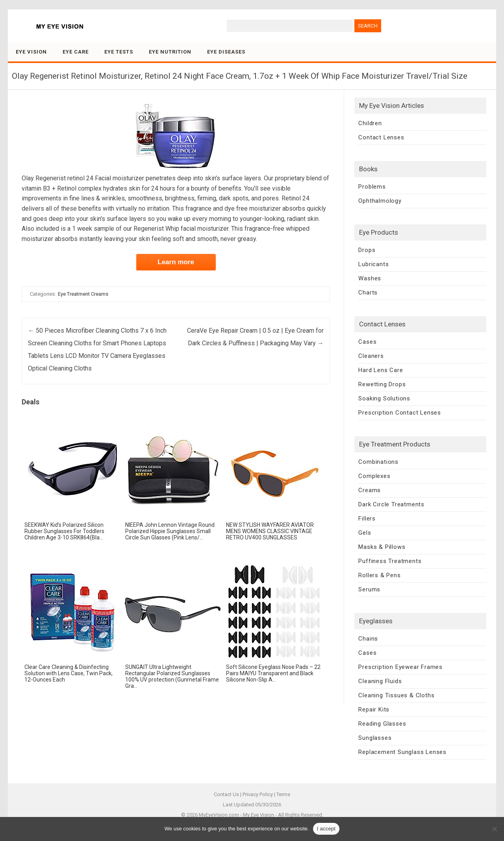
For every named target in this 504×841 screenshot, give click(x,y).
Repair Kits (374, 709)
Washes (370, 278)
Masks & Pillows (382, 547)
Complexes (374, 476)
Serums (369, 589)
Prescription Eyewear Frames (400, 667)
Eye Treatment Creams (83, 294)
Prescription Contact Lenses (400, 413)
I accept (326, 829)
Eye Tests (119, 52)
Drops (367, 250)
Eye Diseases (226, 52)
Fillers (367, 519)
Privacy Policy (258, 794)
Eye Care (76, 52)
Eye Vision (31, 52)
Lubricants (373, 264)
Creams (370, 490)
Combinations (378, 462)
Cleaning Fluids (380, 681)
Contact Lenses (381, 137)
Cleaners (371, 356)
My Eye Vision (258, 815)
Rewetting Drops (382, 384)
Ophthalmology (380, 201)
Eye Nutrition (170, 52)
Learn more (176, 262)
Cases (367, 342)
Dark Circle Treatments (391, 504)
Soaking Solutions (384, 398)
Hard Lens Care (381, 370)
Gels (365, 533)
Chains (368, 639)
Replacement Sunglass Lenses (402, 752)
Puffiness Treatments (390, 561)
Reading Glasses (382, 724)
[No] (494, 829)
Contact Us (226, 794)
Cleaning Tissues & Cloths (396, 695)
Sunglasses (375, 738)
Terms (283, 794)
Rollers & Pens (379, 575)
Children (370, 123)
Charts (368, 293)
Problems (372, 187)
